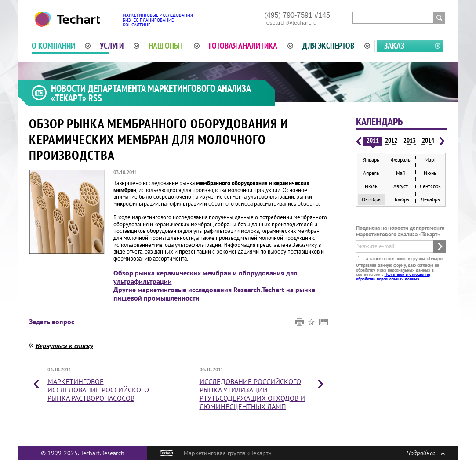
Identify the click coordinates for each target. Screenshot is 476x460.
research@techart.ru (291, 23)
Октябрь (371, 199)
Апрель (371, 173)
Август (401, 186)
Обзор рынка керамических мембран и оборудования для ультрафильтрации (205, 277)
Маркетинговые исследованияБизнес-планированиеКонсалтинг (158, 20)
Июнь (430, 173)
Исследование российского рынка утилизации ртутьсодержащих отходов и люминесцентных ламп (252, 394)
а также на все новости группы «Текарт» (404, 259)
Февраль (401, 160)
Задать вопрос (52, 322)
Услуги (120, 46)
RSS (95, 98)
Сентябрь (430, 186)
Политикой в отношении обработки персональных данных (393, 277)
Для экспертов (336, 46)
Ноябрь (401, 199)
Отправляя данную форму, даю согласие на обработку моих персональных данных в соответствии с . (398, 272)
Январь (371, 160)
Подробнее (425, 453)
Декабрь (430, 199)
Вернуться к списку (64, 346)
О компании (61, 46)
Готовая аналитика (251, 46)
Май (401, 173)
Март (430, 160)
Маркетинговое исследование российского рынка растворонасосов (98, 390)
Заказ (394, 46)
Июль (371, 186)
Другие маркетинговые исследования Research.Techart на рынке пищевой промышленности (214, 294)
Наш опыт (174, 46)
